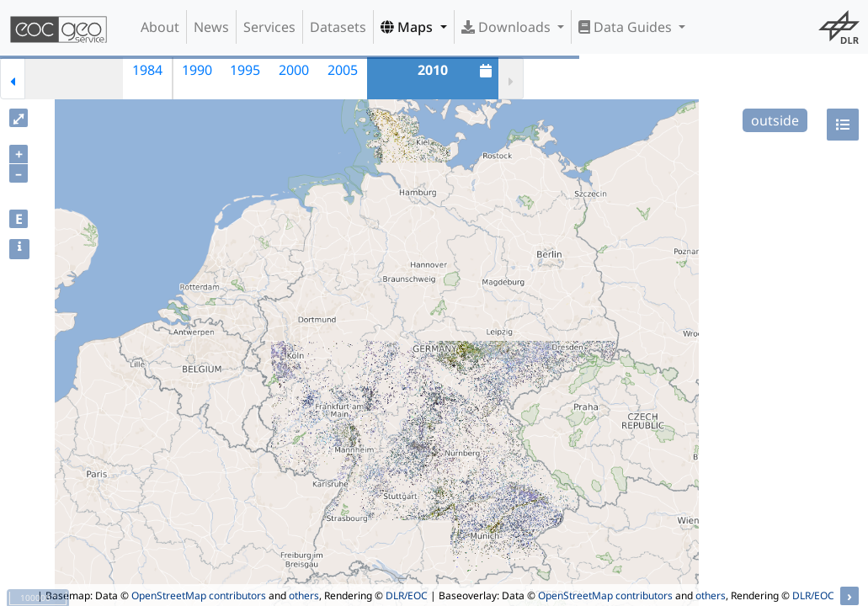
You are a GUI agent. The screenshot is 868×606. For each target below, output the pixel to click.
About (160, 27)
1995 (245, 70)
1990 (197, 70)
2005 (343, 70)
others (304, 595)
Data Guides (627, 27)
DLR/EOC (407, 595)
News (211, 27)
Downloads (508, 27)
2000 (294, 70)
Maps (408, 27)
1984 (147, 70)
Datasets (338, 27)
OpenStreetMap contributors (199, 595)
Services (269, 27)
